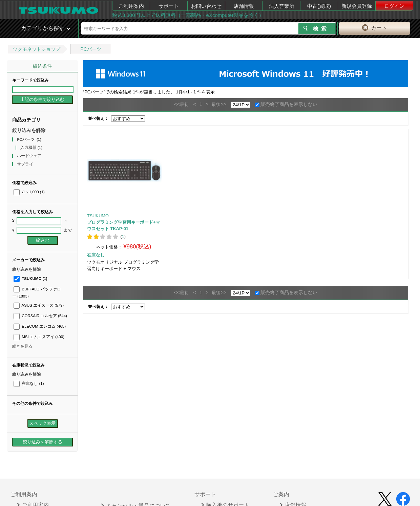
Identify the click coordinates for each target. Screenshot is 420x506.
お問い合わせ (206, 6)
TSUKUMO (30, 279)
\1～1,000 (29, 192)
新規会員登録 (357, 6)
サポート (169, 6)
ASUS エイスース (39, 305)
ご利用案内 (131, 6)
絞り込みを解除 (29, 130)
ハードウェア (30, 156)
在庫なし (29, 383)
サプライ (26, 164)
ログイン (394, 6)
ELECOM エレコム (40, 326)
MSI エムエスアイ (39, 337)
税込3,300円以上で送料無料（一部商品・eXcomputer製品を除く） (188, 15)
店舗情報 (244, 6)
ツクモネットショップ (37, 49)
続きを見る (22, 346)
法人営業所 (282, 6)
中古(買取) (319, 6)
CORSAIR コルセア (40, 316)
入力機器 (31, 148)
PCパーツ (91, 49)
